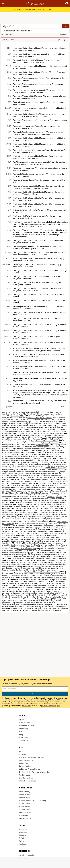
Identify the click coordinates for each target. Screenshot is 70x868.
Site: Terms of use (26, 778)
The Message (7, 504)
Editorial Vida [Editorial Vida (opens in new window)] (24, 806)
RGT (9, 354)
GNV (9, 156)
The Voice (23, 605)
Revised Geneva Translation (36, 585)
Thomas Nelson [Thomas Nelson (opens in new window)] (25, 809)
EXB (9, 150)
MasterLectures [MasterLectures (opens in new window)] (25, 818)
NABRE (8, 252)
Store (21, 732)
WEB (9, 384)
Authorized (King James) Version (35, 489)
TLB (9, 222)
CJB (9, 96)
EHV (9, 132)
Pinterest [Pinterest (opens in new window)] (23, 835)
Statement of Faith (27, 726)
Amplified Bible (18, 416)
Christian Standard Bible (19, 425)
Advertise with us (26, 760)
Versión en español (27, 855)
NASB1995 (7, 265)
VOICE (8, 378)
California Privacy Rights (29, 769)
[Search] (66, 26)
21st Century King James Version (14, 412)
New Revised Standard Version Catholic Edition (42, 572)
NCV (9, 277)
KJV (9, 198)
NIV (9, 295)
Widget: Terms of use (28, 781)
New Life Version (16, 553)
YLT (9, 401)
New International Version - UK (22, 545)
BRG (9, 72)
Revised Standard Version (35, 587)
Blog (21, 735)
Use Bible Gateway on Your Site (31, 757)
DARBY (8, 108)
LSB (9, 210)
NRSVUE (7, 342)
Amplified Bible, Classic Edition (39, 418)
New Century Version (45, 531)
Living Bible (6, 501)
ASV (9, 54)
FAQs (21, 751)
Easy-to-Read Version (51, 443)
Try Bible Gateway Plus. (35, 9)
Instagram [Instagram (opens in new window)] (23, 832)
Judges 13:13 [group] (8, 40)
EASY (9, 126)
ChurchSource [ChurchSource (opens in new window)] (25, 798)
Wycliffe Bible (63, 608)
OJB (9, 348)
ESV (9, 138)
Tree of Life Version (44, 599)
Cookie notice (25, 775)
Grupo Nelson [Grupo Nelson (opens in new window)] (25, 804)
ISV (9, 186)
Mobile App (24, 729)
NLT (9, 318)
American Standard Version (12, 414)
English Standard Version (11, 452)
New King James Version (26, 549)
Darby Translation (34, 439)
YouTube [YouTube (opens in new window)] (23, 844)
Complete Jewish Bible (55, 433)
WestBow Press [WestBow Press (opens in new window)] (25, 812)
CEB (9, 90)
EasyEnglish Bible (42, 445)
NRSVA (8, 324)
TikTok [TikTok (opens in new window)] (22, 838)
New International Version (20, 541)
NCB (9, 270)
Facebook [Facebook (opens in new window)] (23, 829)
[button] (67, 4)
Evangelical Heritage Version (35, 449)
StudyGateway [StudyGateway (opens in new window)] (25, 795)
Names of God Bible (51, 508)
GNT (9, 168)
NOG (9, 247)
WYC (9, 390)
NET (9, 282)
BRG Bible (51, 420)
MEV (9, 241)
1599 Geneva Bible (9, 462)
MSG (9, 230)
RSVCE (8, 366)
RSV (9, 360)
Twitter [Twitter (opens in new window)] (22, 841)
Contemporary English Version (53, 435)
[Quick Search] (31, 26)
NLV (9, 312)
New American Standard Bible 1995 (53, 526)
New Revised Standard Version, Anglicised (51, 558)
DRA (9, 114)
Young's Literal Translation (35, 610)
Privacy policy (25, 766)
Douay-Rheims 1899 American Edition (44, 441)
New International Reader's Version (43, 537)
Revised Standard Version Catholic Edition (40, 593)
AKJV (9, 204)
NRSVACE (7, 330)
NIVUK (8, 300)
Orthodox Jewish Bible (25, 583)
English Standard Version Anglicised (15, 456)
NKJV (9, 306)
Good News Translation (24, 472)
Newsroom (24, 737)
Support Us (24, 740)
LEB (9, 216)
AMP (9, 60)
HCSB (8, 174)
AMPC (8, 66)
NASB (8, 259)
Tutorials (23, 754)
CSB (9, 78)
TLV (9, 372)
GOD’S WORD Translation (54, 468)
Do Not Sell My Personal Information (35, 772)
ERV (9, 120)
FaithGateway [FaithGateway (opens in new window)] (25, 792)
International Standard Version (23, 483)
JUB (9, 192)
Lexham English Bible (54, 497)
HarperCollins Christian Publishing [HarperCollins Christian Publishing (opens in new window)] (33, 801)
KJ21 (9, 48)
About (22, 720)
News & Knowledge (27, 723)
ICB (9, 180)
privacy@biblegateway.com (51, 706)
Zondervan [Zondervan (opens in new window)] (23, 815)
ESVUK (8, 144)
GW (9, 162)
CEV (9, 102)
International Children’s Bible (41, 479)
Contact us (23, 763)
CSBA (9, 84)
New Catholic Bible (38, 529)
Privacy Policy (26, 706)
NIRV (9, 288)
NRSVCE (8, 336)
